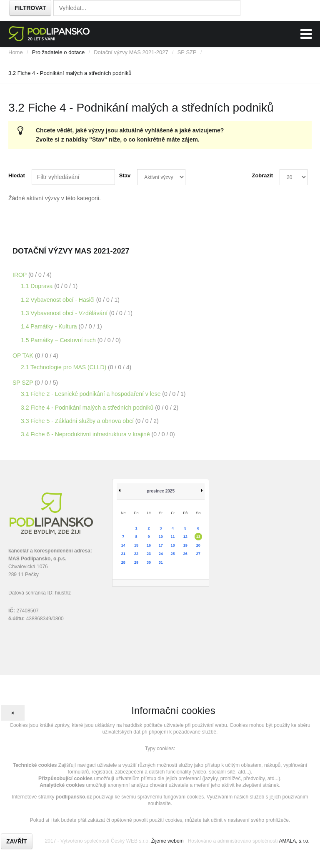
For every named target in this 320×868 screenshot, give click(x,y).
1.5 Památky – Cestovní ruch (59, 340)
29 (136, 562)
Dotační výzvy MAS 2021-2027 (131, 52)
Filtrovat (30, 8)
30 (149, 562)
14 (123, 545)
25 (173, 554)
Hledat (17, 175)
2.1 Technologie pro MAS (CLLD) (64, 367)
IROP (20, 275)
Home (16, 52)
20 (198, 545)
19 (185, 545)
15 (136, 545)
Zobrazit (262, 175)
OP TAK (24, 356)
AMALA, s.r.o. (294, 841)
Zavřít (17, 841)
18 (173, 545)
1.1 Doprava (37, 286)
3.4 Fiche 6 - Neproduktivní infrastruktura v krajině (86, 434)
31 (161, 562)
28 (123, 562)
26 (185, 554)
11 (173, 537)
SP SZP (187, 52)
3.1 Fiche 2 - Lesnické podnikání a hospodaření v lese (91, 394)
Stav (125, 175)
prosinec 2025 (161, 491)
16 (149, 545)
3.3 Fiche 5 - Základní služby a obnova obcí (78, 421)
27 (198, 554)
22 (136, 554)
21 (123, 554)
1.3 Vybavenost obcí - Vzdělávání (65, 313)
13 (198, 537)
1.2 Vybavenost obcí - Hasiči (59, 300)
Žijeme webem (167, 841)
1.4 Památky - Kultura (50, 326)
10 (161, 537)
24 (161, 554)
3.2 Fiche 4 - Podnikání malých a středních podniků (88, 408)
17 (161, 545)
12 (185, 537)
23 (149, 554)
